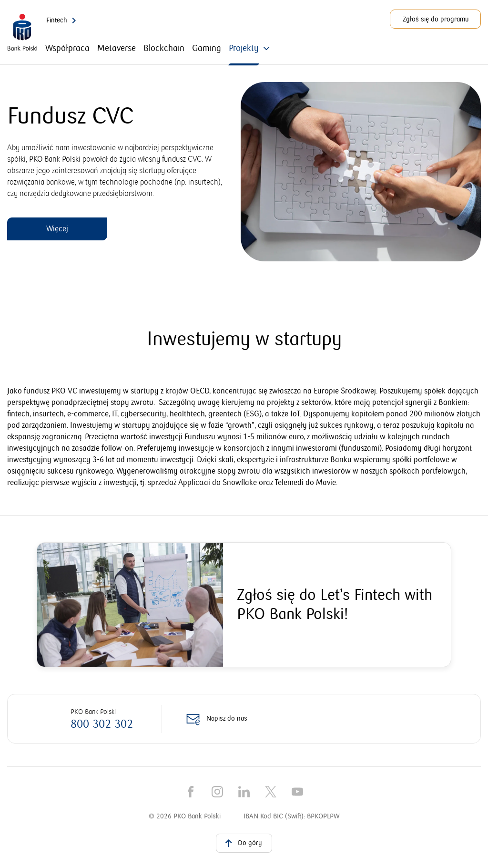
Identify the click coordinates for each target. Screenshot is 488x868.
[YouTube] (297, 792)
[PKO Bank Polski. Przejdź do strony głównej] (22, 33)
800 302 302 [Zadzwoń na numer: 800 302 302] (102, 724)
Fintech (63, 21)
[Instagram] (217, 792)
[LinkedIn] (244, 792)
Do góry (242, 843)
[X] (271, 792)
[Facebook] (191, 792)
